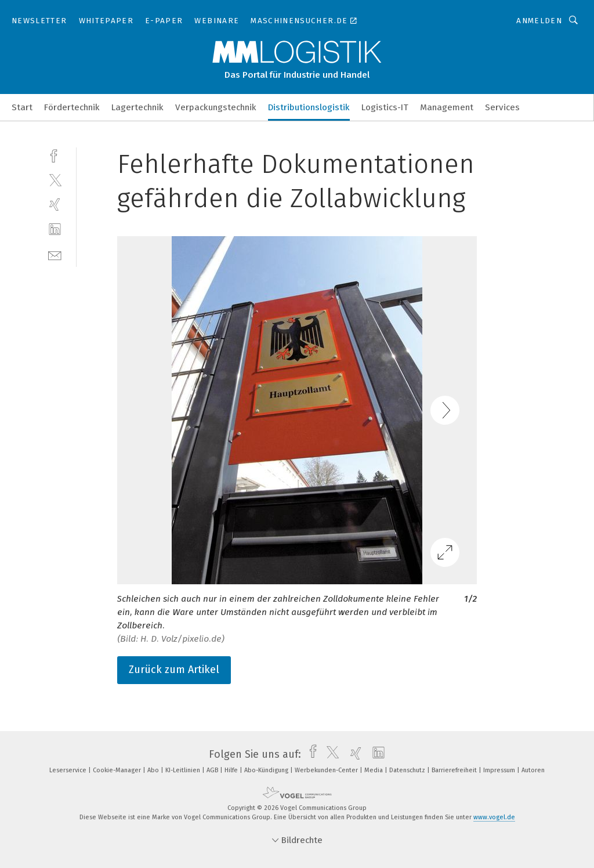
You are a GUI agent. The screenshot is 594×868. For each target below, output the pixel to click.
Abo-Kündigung (267, 770)
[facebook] (55, 155)
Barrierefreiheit (455, 770)
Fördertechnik (72, 107)
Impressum (500, 770)
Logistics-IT (385, 107)
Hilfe (232, 770)
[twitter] (55, 180)
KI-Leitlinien (184, 770)
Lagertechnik (137, 107)
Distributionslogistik (309, 107)
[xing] (55, 205)
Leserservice (69, 770)
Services (502, 107)
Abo (154, 770)
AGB (213, 770)
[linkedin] (55, 229)
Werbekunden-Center (327, 770)
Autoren (533, 770)
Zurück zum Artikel (174, 670)
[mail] (55, 254)
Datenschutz (408, 770)
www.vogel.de (494, 817)
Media (374, 770)
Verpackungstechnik (216, 107)
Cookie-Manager (118, 770)
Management (447, 107)
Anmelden (539, 21)
